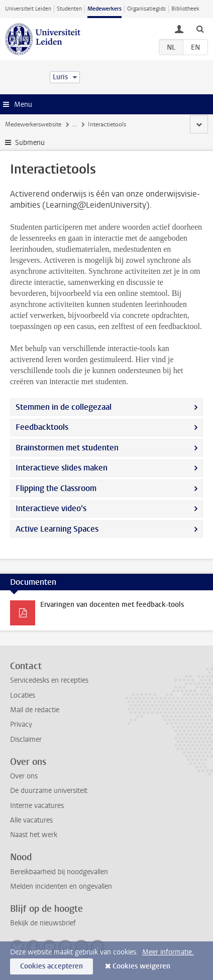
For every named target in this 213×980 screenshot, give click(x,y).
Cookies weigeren (141, 966)
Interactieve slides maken (62, 468)
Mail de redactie (35, 710)
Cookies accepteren (51, 966)
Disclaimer (26, 740)
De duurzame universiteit (49, 791)
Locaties (23, 695)
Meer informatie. (168, 952)
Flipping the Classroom (56, 488)
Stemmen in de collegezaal (64, 407)
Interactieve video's (51, 508)
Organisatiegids (146, 9)
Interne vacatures (37, 806)
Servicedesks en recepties (49, 680)
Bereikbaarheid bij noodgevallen (59, 872)
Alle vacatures (31, 820)
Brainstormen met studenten (67, 448)
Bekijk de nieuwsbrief (43, 923)
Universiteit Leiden (28, 9)
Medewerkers (104, 9)
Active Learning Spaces (57, 529)
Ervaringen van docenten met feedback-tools (112, 605)
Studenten (69, 9)
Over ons (24, 776)
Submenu (30, 143)
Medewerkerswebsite (33, 124)
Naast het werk (34, 835)
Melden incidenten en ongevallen (61, 886)
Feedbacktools (42, 427)
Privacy (21, 724)
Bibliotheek (185, 9)
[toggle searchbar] (200, 29)
